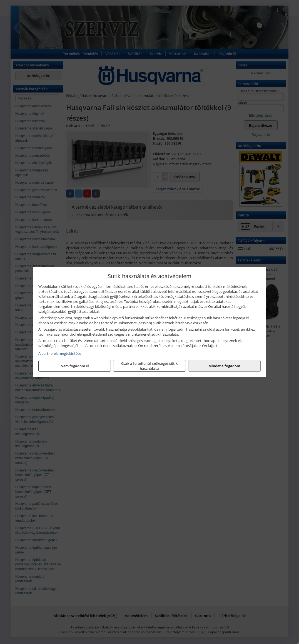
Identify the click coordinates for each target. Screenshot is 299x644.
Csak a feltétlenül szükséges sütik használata (149, 366)
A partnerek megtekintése (60, 353)
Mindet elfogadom (224, 366)
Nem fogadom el (75, 366)
